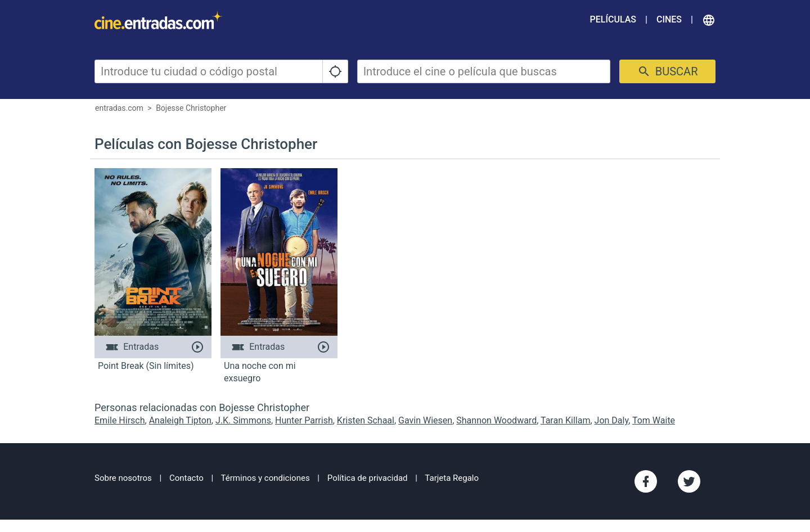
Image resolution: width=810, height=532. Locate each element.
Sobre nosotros (123, 478)
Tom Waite (654, 420)
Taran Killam (565, 420)
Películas (613, 19)
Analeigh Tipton (180, 420)
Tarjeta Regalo (452, 478)
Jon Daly (612, 420)
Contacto (186, 478)
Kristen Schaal (366, 420)
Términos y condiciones (265, 478)
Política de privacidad (368, 478)
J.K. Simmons (243, 420)
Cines (669, 19)
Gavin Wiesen (425, 420)
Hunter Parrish (304, 420)
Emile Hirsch (120, 420)
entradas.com (119, 108)
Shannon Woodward (496, 420)
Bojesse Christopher (191, 108)
